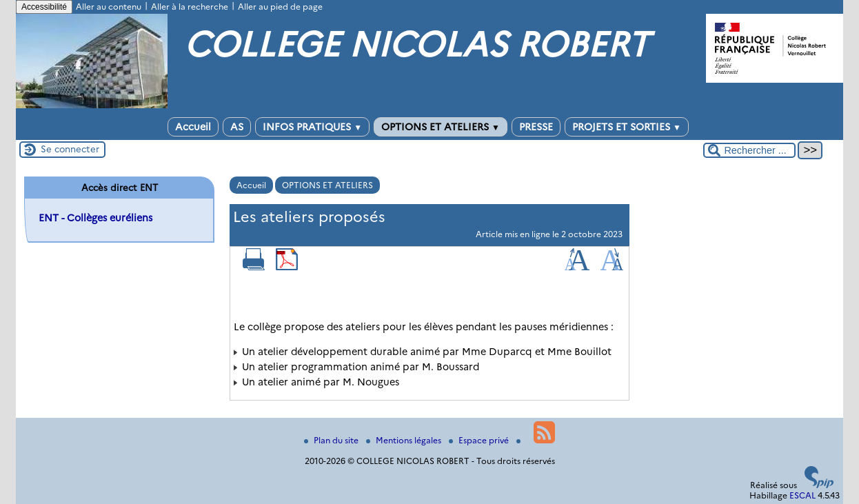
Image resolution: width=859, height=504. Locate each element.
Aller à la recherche (190, 7)
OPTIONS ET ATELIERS (441, 127)
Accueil (193, 127)
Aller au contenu (109, 7)
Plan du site (332, 440)
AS (237, 127)
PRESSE (536, 127)
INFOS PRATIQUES (312, 127)
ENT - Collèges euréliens (95, 218)
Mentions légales (405, 440)
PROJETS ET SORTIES (627, 127)
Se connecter (70, 149)
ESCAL (802, 495)
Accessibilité (44, 7)
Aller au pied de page (280, 7)
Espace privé (480, 440)
